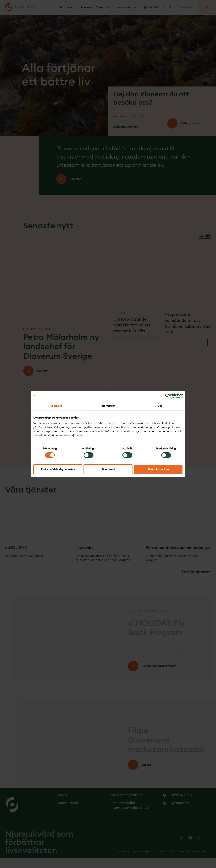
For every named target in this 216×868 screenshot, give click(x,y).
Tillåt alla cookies (158, 469)
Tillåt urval (108, 469)
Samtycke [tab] (57, 406)
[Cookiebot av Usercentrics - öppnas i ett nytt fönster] (168, 396)
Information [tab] (108, 406)
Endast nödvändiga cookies (58, 469)
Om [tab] (160, 406)
